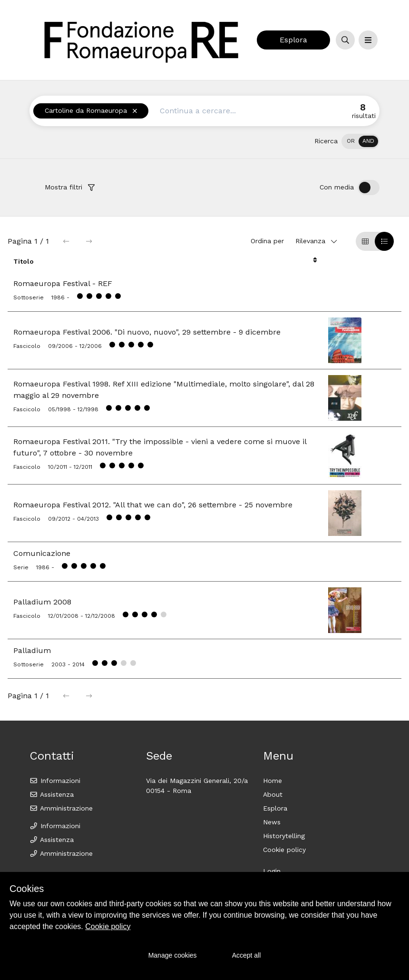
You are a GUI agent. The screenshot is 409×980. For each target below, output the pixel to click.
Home (273, 781)
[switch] (360, 141)
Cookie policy (284, 850)
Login (272, 871)
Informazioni (55, 781)
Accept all (247, 955)
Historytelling (284, 836)
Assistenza (52, 794)
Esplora (293, 40)
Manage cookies (173, 955)
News (272, 822)
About (273, 794)
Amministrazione (61, 808)
